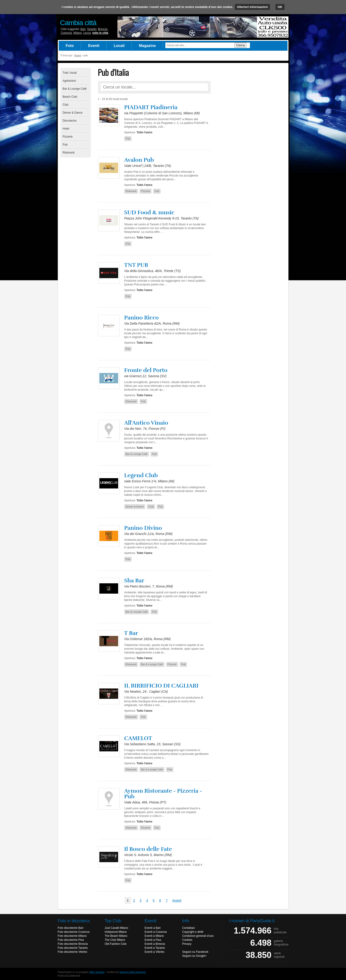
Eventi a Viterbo (155, 952)
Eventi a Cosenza (156, 932)
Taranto (92, 29)
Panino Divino (143, 528)
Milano (78, 33)
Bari (83, 29)
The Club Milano (115, 940)
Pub (65, 145)
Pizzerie (68, 137)
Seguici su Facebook (195, 952)
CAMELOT (138, 738)
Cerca (241, 45)
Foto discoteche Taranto (73, 948)
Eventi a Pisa (153, 940)
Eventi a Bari (153, 928)
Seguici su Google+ (194, 956)
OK (280, 7)
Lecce (87, 33)
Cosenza (66, 33)
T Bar (131, 633)
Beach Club (70, 97)
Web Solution (97, 972)
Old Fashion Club (116, 944)
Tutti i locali (70, 73)
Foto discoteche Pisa (71, 940)
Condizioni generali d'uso (198, 936)
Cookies (187, 940)
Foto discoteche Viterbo (73, 952)
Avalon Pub (139, 160)
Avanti (177, 900)
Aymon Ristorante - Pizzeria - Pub (163, 794)
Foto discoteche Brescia (73, 944)
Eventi (94, 46)
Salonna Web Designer (133, 972)
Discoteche (70, 121)
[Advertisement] (251, 138)
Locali (119, 46)
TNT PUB (136, 265)
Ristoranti (69, 153)
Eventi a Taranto (155, 948)
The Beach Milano (116, 936)
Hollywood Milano (116, 932)
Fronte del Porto (146, 370)
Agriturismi (69, 81)
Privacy (187, 944)
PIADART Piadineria (151, 107)
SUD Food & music (149, 212)
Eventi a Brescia (155, 944)
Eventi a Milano (154, 936)
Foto (70, 46)
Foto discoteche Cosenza (74, 932)
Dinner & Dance (73, 113)
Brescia (103, 29)
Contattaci (189, 928)
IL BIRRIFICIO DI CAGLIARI (161, 686)
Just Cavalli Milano (117, 928)
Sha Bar (134, 580)
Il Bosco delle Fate (148, 849)
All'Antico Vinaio (146, 423)
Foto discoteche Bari (71, 928)
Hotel (66, 129)
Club (66, 105)
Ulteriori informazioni (252, 7)
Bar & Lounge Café (75, 89)
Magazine (147, 46)
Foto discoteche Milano (72, 936)
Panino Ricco (142, 318)
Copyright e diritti (193, 932)
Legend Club (141, 475)
